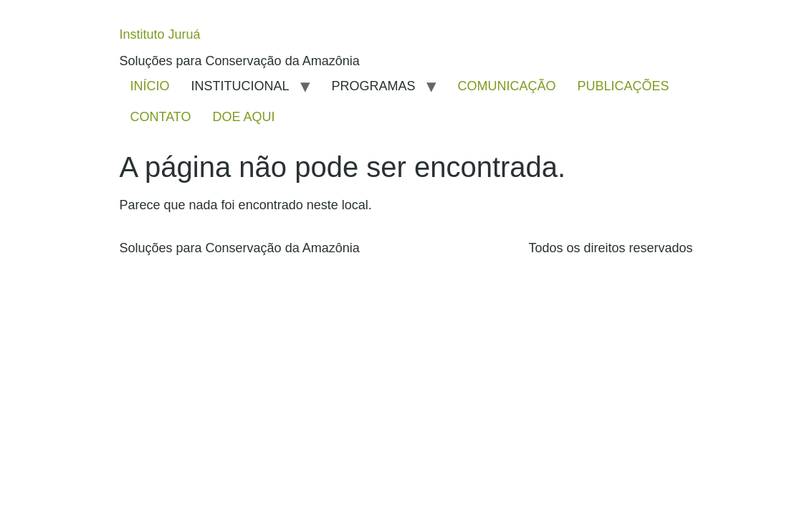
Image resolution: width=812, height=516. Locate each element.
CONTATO (161, 117)
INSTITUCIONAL (240, 86)
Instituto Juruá (160, 34)
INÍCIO (150, 86)
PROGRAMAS (374, 86)
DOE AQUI (244, 117)
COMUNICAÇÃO (507, 86)
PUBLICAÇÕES (624, 86)
